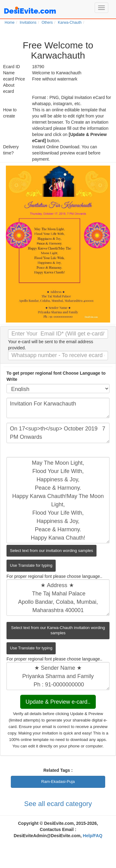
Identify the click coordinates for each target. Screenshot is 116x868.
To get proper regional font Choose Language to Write (56, 376)
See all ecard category (58, 804)
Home (10, 23)
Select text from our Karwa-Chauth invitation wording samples (58, 630)
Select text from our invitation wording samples (52, 551)
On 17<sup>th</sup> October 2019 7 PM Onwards (58, 433)
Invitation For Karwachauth (58, 408)
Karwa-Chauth (70, 23)
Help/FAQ (93, 836)
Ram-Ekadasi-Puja (58, 782)
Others (47, 23)
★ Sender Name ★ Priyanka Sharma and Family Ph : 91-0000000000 (58, 676)
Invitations (28, 23)
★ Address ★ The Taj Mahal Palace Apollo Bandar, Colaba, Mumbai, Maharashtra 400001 (58, 598)
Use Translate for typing (31, 565)
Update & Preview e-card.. (58, 702)
